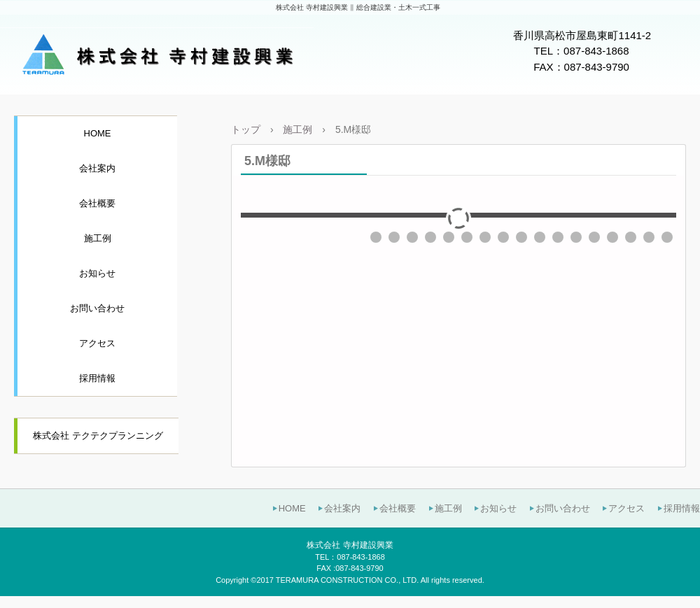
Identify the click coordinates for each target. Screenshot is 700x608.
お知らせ (97, 273)
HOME (98, 133)
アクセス (97, 343)
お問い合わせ (97, 308)
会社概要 (97, 203)
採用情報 (97, 378)
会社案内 (97, 168)
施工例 (98, 238)
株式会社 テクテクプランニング (98, 436)
